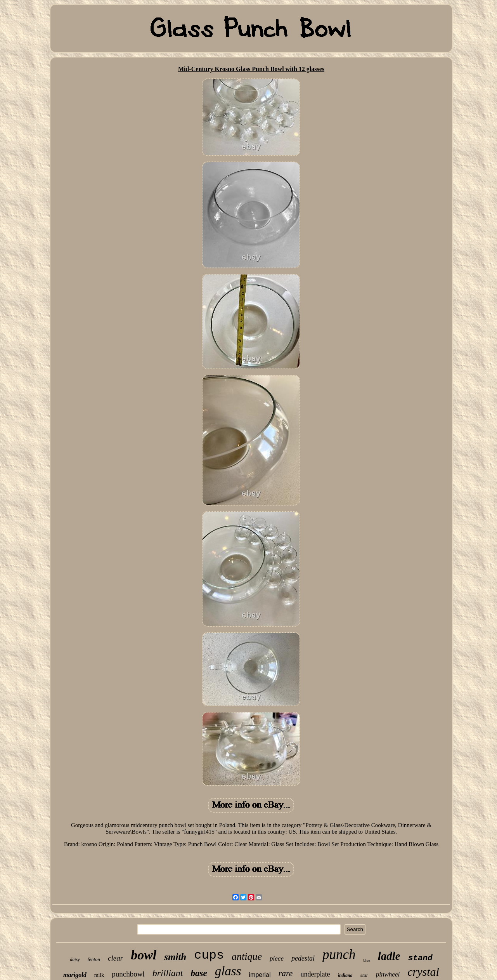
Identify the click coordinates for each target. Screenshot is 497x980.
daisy (75, 959)
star (364, 975)
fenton (94, 959)
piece (277, 958)
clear (115, 958)
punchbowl (128, 974)
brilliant (168, 973)
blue (366, 960)
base (199, 973)
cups (209, 955)
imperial (260, 975)
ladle (389, 956)
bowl (144, 955)
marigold (75, 975)
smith (175, 957)
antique (247, 957)
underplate (315, 974)
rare (286, 973)
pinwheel (388, 974)
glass (228, 971)
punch (339, 955)
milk (99, 975)
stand (420, 958)
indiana (345, 975)
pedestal (303, 958)
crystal (423, 972)
